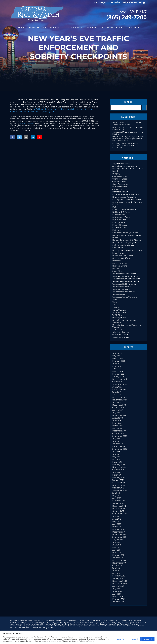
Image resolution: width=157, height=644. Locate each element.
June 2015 (117, 454)
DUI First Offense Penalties (124, 210)
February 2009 (119, 599)
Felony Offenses (120, 225)
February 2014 (119, 478)
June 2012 (117, 519)
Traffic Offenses (119, 313)
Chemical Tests (119, 182)
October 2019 (118, 408)
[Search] (144, 108)
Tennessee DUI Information (125, 284)
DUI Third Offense (120, 220)
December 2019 (119, 405)
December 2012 (119, 506)
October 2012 (118, 511)
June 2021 (117, 392)
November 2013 (119, 485)
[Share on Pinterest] (40, 137)
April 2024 (117, 369)
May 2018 (116, 423)
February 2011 (118, 555)
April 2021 (117, 395)
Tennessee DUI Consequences (126, 281)
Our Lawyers (100, 3)
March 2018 (117, 426)
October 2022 (118, 382)
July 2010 (116, 568)
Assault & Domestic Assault (125, 166)
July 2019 (116, 413)
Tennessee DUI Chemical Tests (126, 279)
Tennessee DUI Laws (122, 287)
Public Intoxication (121, 263)
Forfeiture (117, 230)
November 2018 (119, 415)
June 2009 (117, 591)
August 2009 (118, 586)
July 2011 (116, 542)
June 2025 (117, 353)
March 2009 (118, 597)
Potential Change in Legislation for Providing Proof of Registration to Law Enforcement (128, 139)
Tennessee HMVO (120, 294)
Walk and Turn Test (121, 337)
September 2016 (120, 436)
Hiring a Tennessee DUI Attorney (127, 240)
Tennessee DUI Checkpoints (125, 276)
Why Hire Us (130, 3)
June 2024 (117, 364)
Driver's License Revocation (125, 197)
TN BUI (116, 307)
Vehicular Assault (120, 335)
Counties (115, 3)
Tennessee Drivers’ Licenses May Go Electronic (128, 133)
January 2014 (118, 480)
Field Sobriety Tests (121, 228)
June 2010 (117, 571)
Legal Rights (118, 253)
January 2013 (118, 503)
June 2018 (117, 421)
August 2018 (118, 418)
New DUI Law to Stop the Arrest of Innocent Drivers (128, 128)
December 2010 (119, 560)
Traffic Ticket (118, 315)
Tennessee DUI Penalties (124, 292)
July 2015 (116, 452)
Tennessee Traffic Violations (125, 297)
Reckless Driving (120, 266)
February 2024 (119, 374)
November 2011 (119, 534)
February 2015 (119, 465)
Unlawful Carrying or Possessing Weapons (127, 321)
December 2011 (119, 532)
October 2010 (118, 566)
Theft (115, 300)
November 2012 (119, 509)
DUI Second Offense (121, 217)
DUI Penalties (119, 215)
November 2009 (120, 584)
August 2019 (118, 410)
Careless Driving (120, 176)
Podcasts (116, 261)
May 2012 (116, 521)
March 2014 (117, 475)
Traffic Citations (119, 310)
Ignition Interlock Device (123, 245)
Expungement (119, 222)
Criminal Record (120, 189)
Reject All (134, 639)
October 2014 (118, 470)
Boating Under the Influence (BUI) (128, 169)
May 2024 (117, 366)
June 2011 (117, 545)
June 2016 (117, 441)
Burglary (116, 174)
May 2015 (116, 457)
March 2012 (117, 527)
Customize (121, 639)
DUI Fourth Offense (121, 212)
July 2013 (116, 493)
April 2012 (117, 524)
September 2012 (120, 514)
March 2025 (118, 358)
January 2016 (118, 444)
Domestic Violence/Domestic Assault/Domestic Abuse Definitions (126, 145)
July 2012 (116, 516)
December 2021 (119, 390)
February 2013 (119, 501)
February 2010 (119, 576)
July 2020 (117, 402)
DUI (114, 207)
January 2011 (118, 558)
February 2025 (119, 361)
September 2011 (119, 537)
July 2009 (117, 589)
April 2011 (116, 550)
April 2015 (117, 459)
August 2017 (118, 428)
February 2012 (119, 529)
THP (114, 305)
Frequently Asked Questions (125, 233)
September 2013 (120, 490)
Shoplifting (117, 271)
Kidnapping (118, 248)
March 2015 (117, 462)
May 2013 (116, 496)
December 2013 (119, 483)
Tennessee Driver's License (124, 274)
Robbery (116, 269)
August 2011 (118, 540)
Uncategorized (119, 318)
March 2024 (118, 371)
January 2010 (118, 578)
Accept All (148, 639)
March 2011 (117, 553)
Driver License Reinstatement (126, 194)
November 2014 (119, 467)
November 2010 (119, 563)
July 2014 (116, 472)
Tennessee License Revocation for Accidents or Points (128, 124)
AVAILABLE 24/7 (117, 15)
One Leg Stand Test (121, 258)
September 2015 (120, 449)
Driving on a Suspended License (127, 200)
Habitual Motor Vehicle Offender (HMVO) (127, 236)
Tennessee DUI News (122, 289)
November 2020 (120, 400)
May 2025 (117, 356)
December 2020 (120, 397)
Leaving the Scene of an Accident (127, 250)
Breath (115, 171)
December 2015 (119, 446)
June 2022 (117, 387)
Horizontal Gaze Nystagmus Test (127, 243)
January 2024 (118, 377)
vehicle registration (121, 332)
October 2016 (118, 433)
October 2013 (118, 488)
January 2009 (118, 602)
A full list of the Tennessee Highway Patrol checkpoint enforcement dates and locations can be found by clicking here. (53, 110)
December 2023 (120, 379)
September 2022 (120, 384)
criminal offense (120, 187)
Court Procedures (120, 184)
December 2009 (120, 581)
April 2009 (117, 594)
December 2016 (119, 431)
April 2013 (117, 498)
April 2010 (117, 573)
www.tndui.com (27, 124)
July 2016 (116, 439)
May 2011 (116, 547)
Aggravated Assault (121, 163)
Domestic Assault (120, 192)
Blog (142, 3)
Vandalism (117, 330)
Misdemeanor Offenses (123, 256)
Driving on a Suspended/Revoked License (127, 203)
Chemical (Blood (120, 179)
